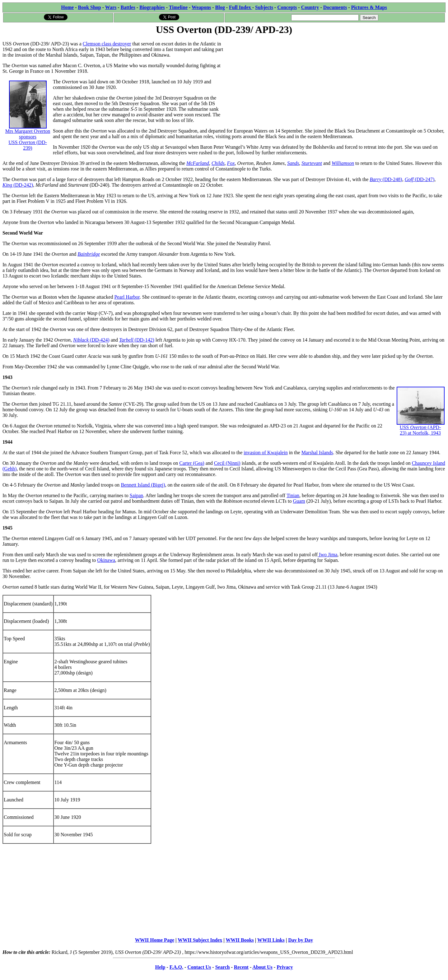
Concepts (287, 7)
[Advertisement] (335, 80)
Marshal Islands (317, 453)
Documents (335, 7)
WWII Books (240, 940)
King (8, 185)
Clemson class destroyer (107, 44)
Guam (299, 501)
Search (223, 967)
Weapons (201, 7)
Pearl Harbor (127, 297)
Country (310, 7)
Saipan (137, 495)
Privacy (285, 967)
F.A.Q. (176, 967)
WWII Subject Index (200, 940)
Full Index (241, 7)
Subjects (264, 7)
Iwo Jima (327, 555)
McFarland (198, 163)
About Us (262, 967)
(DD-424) (100, 340)
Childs (218, 163)
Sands (293, 163)
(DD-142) (145, 340)
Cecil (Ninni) (227, 463)
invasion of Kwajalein (266, 453)
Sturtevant (312, 163)
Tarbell (127, 340)
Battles (128, 7)
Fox (231, 163)
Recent (241, 967)
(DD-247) (420, 179)
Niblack (82, 340)
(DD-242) (23, 185)
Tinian (293, 495)
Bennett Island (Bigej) (143, 485)
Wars (111, 7)
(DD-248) (392, 179)
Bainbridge (89, 254)
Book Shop (89, 7)
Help (160, 967)
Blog (220, 7)
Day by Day (301, 940)
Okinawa (106, 560)
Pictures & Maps (369, 7)
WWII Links (271, 940)
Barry (376, 179)
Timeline (178, 7)
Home (67, 7)
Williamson (343, 163)
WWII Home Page (155, 940)
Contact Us (199, 967)
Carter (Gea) (192, 463)
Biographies (152, 7)
